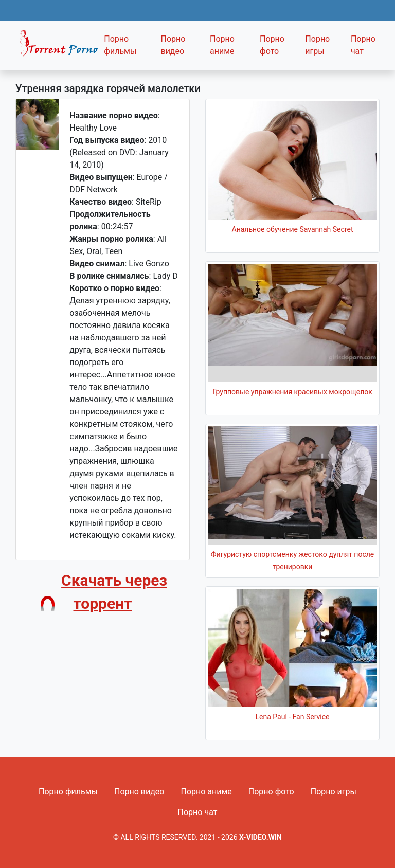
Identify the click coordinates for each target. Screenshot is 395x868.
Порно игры (317, 45)
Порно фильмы (120, 45)
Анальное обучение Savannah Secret (293, 229)
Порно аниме (222, 45)
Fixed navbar (57, 48)
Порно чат (363, 45)
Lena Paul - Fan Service (293, 717)
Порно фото (272, 45)
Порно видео (173, 45)
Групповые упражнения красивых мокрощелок (292, 392)
